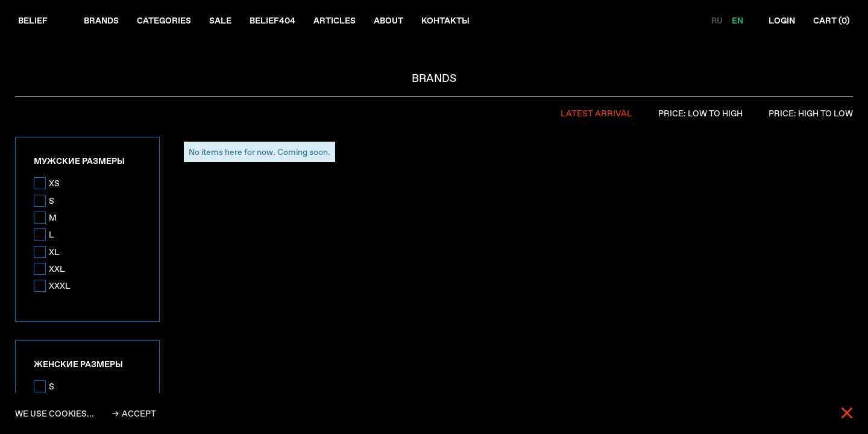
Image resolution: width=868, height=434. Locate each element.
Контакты (445, 20)
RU (718, 20)
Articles (335, 20)
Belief (33, 20)
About (388, 20)
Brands (101, 20)
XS (54, 183)
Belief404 (272, 20)
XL (54, 252)
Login (782, 20)
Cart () (832, 20)
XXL (57, 269)
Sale (220, 20)
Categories (164, 20)
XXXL (60, 286)
